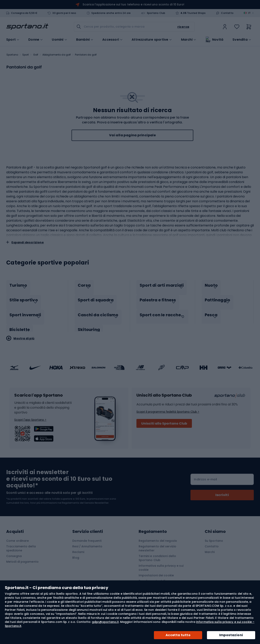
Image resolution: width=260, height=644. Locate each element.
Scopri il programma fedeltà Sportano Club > (168, 407)
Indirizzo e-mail (205, 475)
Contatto (227, 13)
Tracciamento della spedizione (21, 544)
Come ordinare (17, 536)
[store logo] (27, 27)
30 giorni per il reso (64, 13)
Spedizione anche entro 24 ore (111, 13)
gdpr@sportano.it (105, 622)
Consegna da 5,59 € (24, 13)
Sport (26, 55)
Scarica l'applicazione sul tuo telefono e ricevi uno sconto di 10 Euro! (133, 4)
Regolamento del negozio (158, 536)
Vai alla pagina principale (132, 135)
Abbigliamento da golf (57, 55)
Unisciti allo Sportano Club (164, 419)
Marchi (187, 39)
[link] (225, 27)
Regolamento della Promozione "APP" (153, 579)
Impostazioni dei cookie (156, 571)
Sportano (12, 55)
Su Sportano (214, 536)
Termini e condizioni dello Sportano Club (157, 554)
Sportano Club (156, 13)
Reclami (78, 548)
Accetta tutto (178, 635)
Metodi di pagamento (22, 557)
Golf (36, 55)
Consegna (14, 552)
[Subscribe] (222, 491)
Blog (76, 553)
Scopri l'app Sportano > (30, 416)
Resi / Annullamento (87, 542)
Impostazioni (231, 635)
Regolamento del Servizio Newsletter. (86, 499)
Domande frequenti (87, 536)
